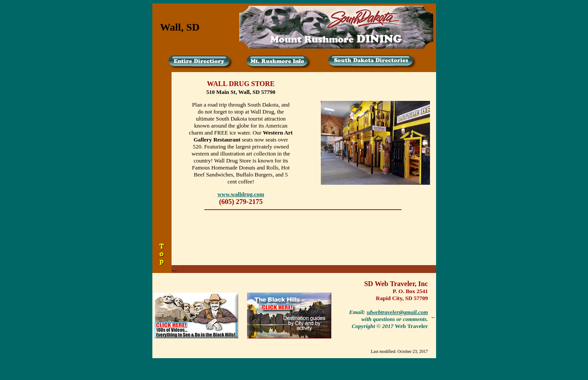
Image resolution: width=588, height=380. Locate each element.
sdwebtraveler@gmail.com (397, 312)
